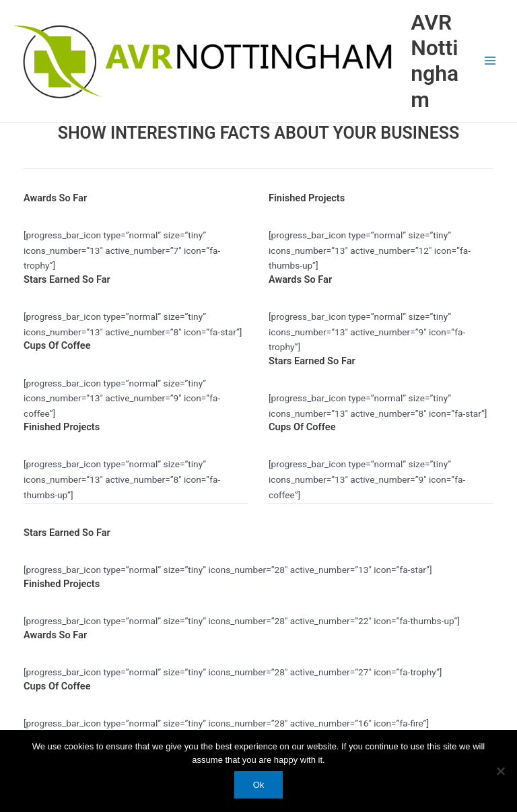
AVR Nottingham (435, 61)
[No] (500, 771)
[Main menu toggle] (490, 61)
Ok (259, 785)
